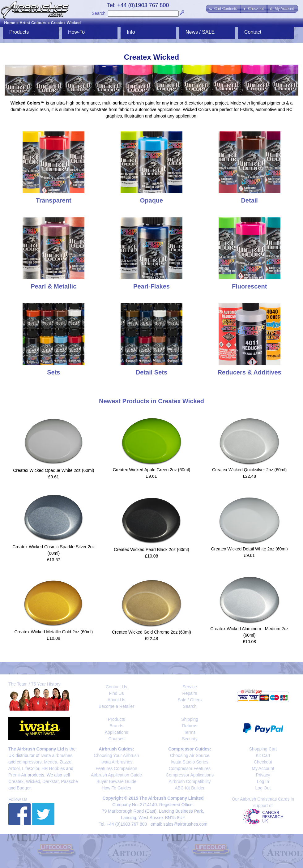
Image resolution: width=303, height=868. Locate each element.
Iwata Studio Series (190, 762)
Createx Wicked (66, 23)
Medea (51, 762)
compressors (29, 762)
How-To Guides (117, 788)
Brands (116, 726)
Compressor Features (190, 768)
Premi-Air (17, 775)
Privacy (263, 775)
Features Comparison (116, 768)
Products (19, 32)
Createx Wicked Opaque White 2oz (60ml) (53, 470)
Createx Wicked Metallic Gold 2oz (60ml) (54, 632)
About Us (117, 700)
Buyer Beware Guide (116, 781)
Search (99, 13)
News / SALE (200, 32)
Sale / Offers (190, 700)
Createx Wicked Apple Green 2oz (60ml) (152, 470)
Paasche (69, 781)
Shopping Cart (263, 749)
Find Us (116, 693)
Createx (16, 781)
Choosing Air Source (190, 755)
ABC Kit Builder (190, 788)
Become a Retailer (116, 706)
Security (190, 739)
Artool (14, 768)
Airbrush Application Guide (116, 775)
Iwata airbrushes (56, 755)
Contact (253, 32)
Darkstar (51, 781)
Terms (190, 732)
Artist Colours (33, 23)
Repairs (190, 693)
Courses (116, 739)
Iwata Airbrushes (117, 762)
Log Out (263, 788)
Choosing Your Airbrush (116, 755)
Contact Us (116, 687)
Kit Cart (263, 755)
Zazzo (66, 762)
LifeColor (30, 768)
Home (10, 23)
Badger (23, 788)
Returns (190, 726)
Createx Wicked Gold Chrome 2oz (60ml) (151, 632)
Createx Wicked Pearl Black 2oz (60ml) (151, 549)
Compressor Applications (190, 775)
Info (131, 32)
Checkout (263, 762)
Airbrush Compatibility (190, 781)
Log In (263, 781)
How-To (76, 32)
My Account (263, 768)
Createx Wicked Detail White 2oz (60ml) (250, 549)
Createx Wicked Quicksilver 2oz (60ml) (249, 470)
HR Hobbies (53, 768)
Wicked (33, 781)
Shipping (190, 719)
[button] (223, 9)
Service (190, 687)
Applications (117, 732)
